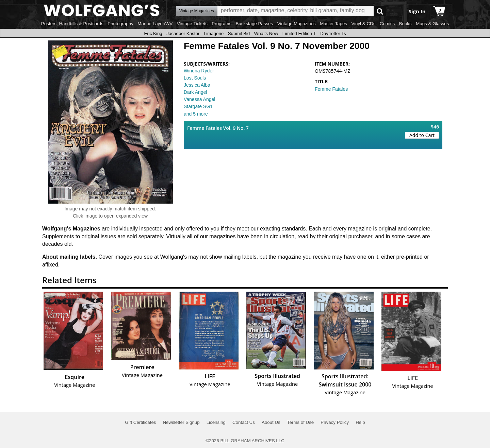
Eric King (153, 33)
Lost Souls (195, 78)
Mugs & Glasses (432, 24)
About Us (271, 422)
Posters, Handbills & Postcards (72, 24)
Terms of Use (301, 422)
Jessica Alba (197, 85)
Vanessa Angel (199, 99)
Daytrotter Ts (333, 33)
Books (405, 24)
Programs (222, 24)
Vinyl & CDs (363, 24)
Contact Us (244, 422)
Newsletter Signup (181, 422)
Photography (120, 24)
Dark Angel (195, 92)
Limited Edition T (299, 33)
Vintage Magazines (297, 24)
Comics (387, 24)
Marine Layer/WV (155, 24)
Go (380, 11)
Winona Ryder (199, 71)
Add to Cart (422, 135)
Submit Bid (239, 33)
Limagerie (214, 33)
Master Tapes (333, 24)
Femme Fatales (331, 89)
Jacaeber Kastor (183, 33)
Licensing (216, 422)
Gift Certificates (140, 422)
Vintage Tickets (192, 24)
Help (360, 422)
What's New (266, 33)
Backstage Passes (255, 24)
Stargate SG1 (198, 106)
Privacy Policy (335, 422)
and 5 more (196, 114)
